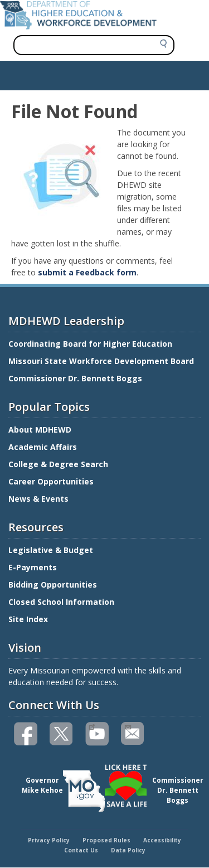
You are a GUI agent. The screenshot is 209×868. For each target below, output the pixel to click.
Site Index (29, 619)
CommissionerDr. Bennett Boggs (178, 790)
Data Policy (128, 850)
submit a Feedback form (87, 272)
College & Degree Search (59, 464)
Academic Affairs (44, 447)
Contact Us (81, 850)
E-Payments (33, 567)
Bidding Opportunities (54, 585)
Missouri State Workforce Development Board (101, 361)
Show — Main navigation (52, 72)
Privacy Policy (49, 840)
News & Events (38, 499)
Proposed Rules (106, 840)
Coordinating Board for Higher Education (91, 344)
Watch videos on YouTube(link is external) (92, 726)
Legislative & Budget (52, 550)
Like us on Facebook (26, 734)
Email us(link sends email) (127, 726)
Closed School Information (61, 602)
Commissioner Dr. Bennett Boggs (75, 378)
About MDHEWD (40, 430)
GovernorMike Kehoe (42, 785)
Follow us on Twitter (62, 734)
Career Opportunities (51, 481)
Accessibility (162, 840)
